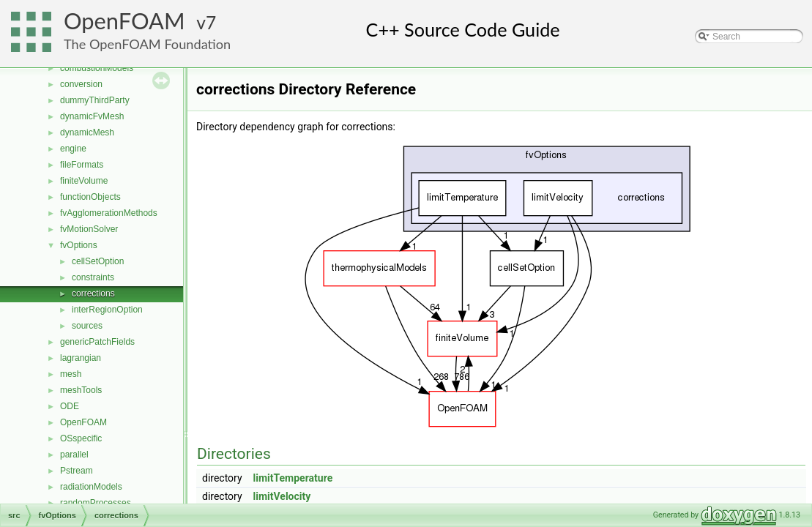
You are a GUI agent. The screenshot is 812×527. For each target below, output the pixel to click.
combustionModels (97, 68)
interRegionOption (107, 310)
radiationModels (91, 487)
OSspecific (81, 438)
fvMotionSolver (89, 229)
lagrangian (81, 358)
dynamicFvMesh (92, 116)
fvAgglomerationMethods (109, 213)
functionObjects (90, 197)
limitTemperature (293, 478)
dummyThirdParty (95, 100)
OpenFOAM (124, 21)
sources (87, 326)
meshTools (81, 390)
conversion (81, 84)
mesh (71, 374)
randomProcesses (96, 503)
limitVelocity (282, 496)
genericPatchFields (97, 342)
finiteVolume (84, 181)
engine (73, 149)
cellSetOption (98, 261)
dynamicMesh (87, 132)
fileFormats (82, 165)
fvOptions (79, 245)
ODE (70, 406)
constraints (93, 277)
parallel (74, 455)
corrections (93, 294)
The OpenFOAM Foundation (147, 44)
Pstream (77, 471)
